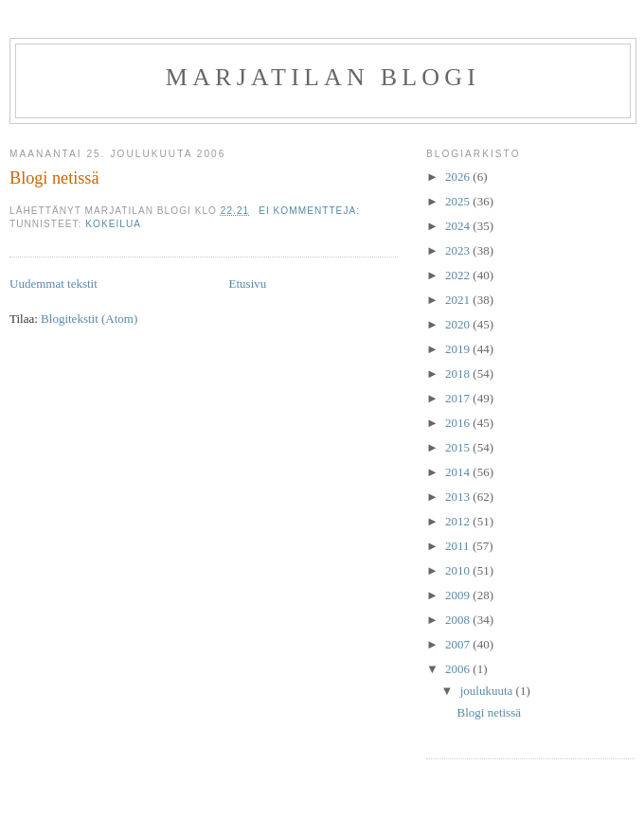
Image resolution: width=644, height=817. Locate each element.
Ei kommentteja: (311, 211)
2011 (459, 546)
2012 (459, 521)
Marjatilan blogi (323, 77)
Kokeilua (113, 224)
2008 (459, 620)
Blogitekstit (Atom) (89, 319)
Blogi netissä (54, 178)
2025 (459, 201)
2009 (459, 595)
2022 (459, 275)
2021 (459, 300)
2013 (459, 497)
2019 (459, 349)
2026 (459, 177)
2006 (459, 669)
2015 (459, 447)
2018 (459, 373)
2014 (459, 472)
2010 (459, 570)
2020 (459, 324)
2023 (459, 250)
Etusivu (248, 284)
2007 (459, 644)
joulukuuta (488, 691)
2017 (459, 398)
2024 (459, 226)
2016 (459, 423)
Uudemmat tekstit (54, 284)
